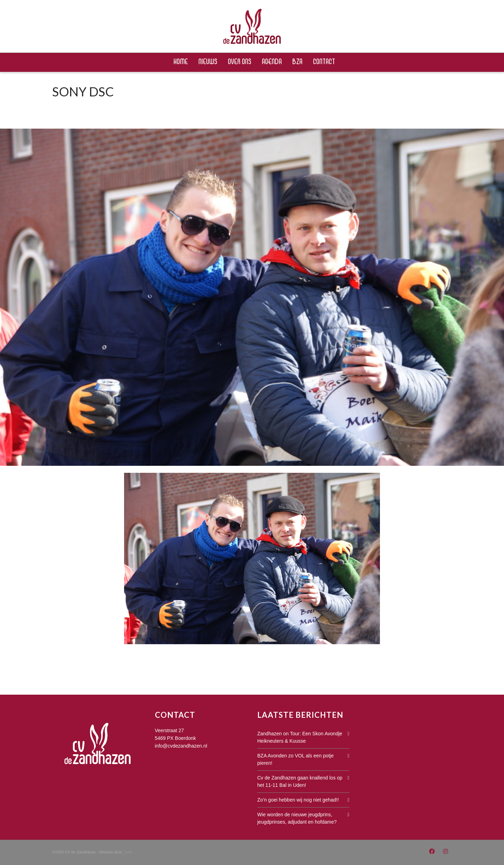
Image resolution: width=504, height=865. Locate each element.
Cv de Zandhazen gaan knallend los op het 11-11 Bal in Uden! (300, 781)
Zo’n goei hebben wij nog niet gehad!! (298, 800)
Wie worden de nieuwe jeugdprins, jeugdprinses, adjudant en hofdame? (297, 818)
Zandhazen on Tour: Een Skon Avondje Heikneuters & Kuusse (300, 737)
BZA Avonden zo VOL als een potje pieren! (295, 759)
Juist (128, 852)
